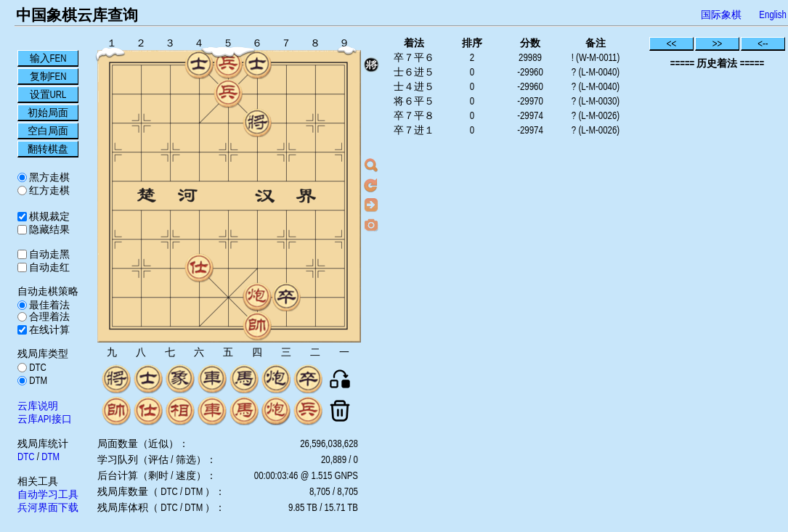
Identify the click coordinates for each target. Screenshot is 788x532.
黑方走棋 (48, 177)
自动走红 (48, 267)
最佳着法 (48, 305)
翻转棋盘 (48, 149)
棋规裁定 (48, 216)
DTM (37, 380)
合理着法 (48, 316)
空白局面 (48, 131)
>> (718, 44)
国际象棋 (721, 15)
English (773, 15)
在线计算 (48, 330)
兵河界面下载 (48, 507)
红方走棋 (48, 190)
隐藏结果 (48, 229)
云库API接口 (45, 419)
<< (672, 44)
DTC (37, 367)
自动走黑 (48, 254)
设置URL (48, 94)
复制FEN (48, 76)
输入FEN (48, 58)
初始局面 (48, 112)
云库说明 (38, 406)
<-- (763, 44)
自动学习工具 (48, 494)
